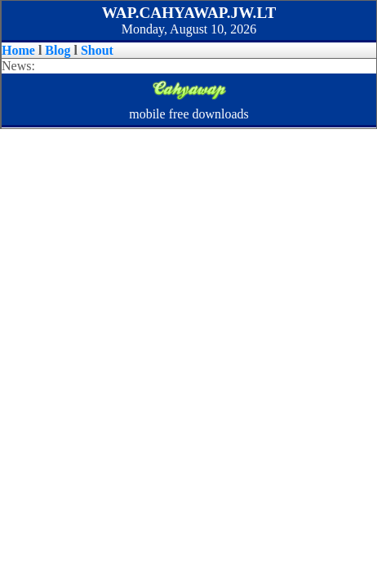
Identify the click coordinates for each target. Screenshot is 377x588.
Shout (97, 50)
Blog (58, 50)
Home (18, 50)
